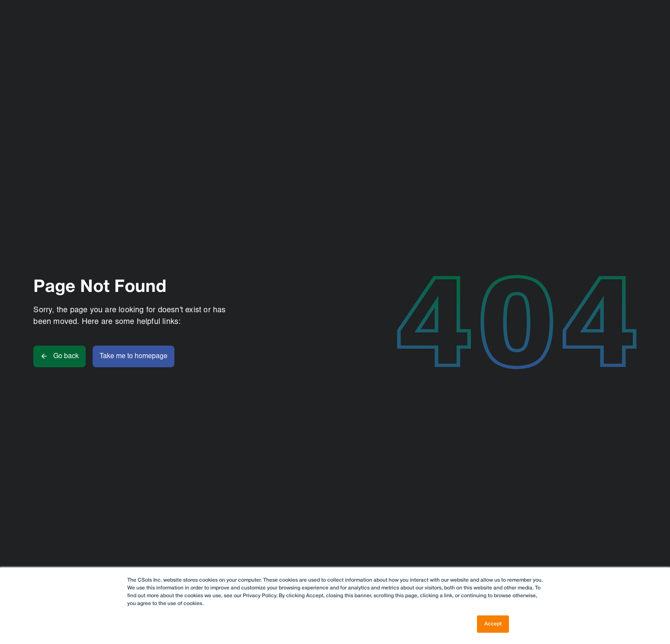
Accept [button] (493, 624)
